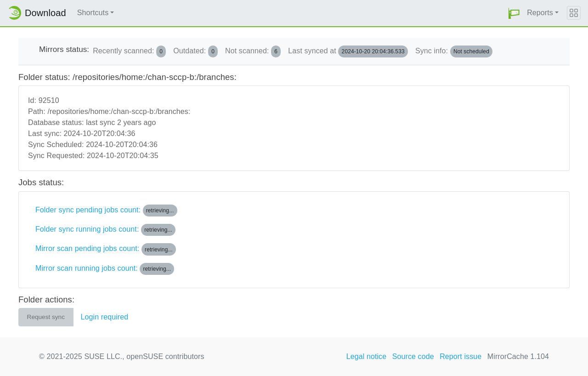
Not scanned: (253, 51)
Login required (105, 317)
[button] (514, 13)
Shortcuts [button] (93, 13)
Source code (413, 356)
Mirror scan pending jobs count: (106, 249)
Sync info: (454, 51)
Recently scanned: (129, 51)
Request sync (46, 317)
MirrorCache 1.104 (518, 356)
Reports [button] (540, 13)
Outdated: (195, 51)
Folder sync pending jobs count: (106, 211)
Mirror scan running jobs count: (105, 269)
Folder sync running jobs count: (105, 230)
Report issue (461, 356)
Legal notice (367, 356)
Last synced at (348, 51)
